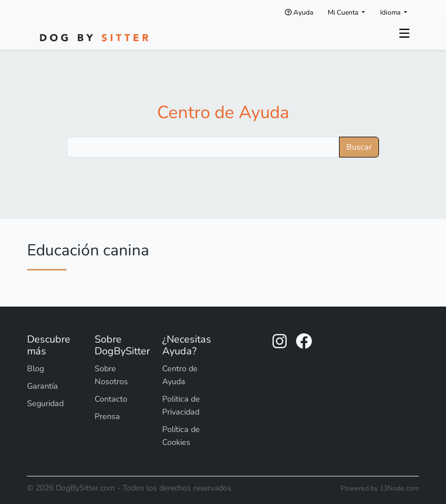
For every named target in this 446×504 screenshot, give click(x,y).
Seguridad (45, 403)
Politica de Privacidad (181, 405)
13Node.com (399, 488)
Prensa (107, 416)
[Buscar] (203, 147)
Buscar (359, 147)
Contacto (111, 399)
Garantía (43, 386)
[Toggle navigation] (404, 33)
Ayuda (299, 12)
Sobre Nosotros (111, 375)
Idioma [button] (391, 12)
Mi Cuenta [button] (344, 12)
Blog (35, 368)
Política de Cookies (181, 436)
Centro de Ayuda (223, 112)
